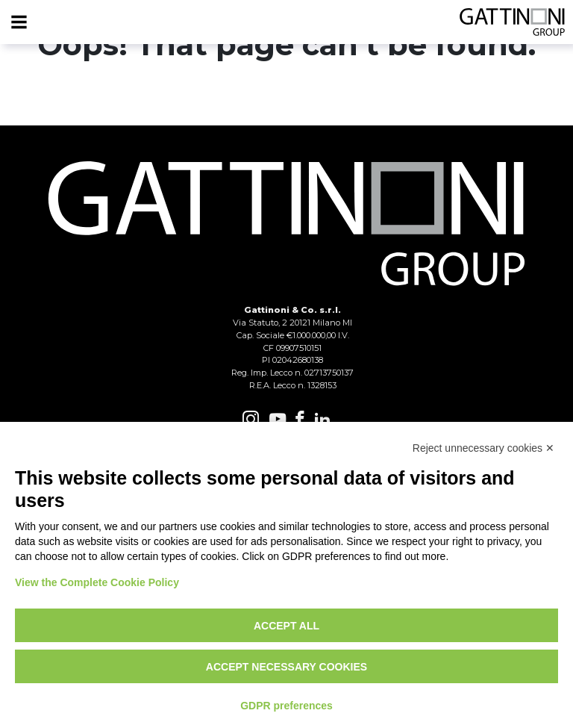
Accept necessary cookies (286, 667)
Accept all (286, 626)
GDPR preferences (286, 706)
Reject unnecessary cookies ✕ (483, 448)
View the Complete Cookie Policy (97, 582)
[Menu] (19, 22)
